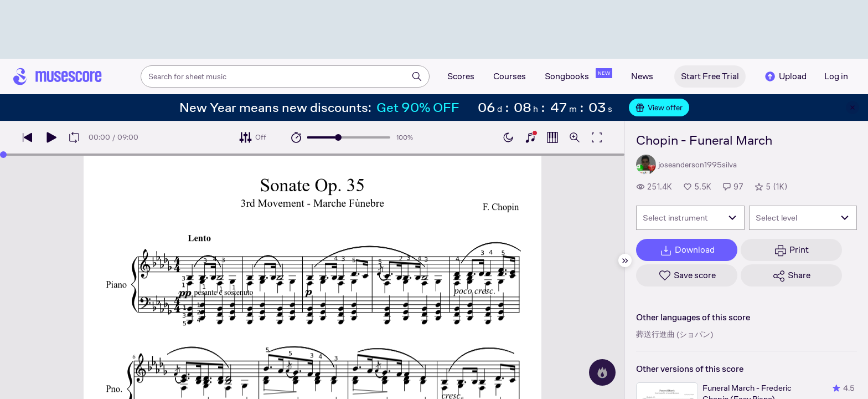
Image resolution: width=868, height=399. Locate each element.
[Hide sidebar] (625, 260)
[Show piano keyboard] (530, 137)
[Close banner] (852, 108)
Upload (785, 76)
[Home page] (58, 76)
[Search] (417, 76)
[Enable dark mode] (508, 137)
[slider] (338, 137)
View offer (659, 108)
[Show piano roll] (552, 137)
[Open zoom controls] (575, 137)
